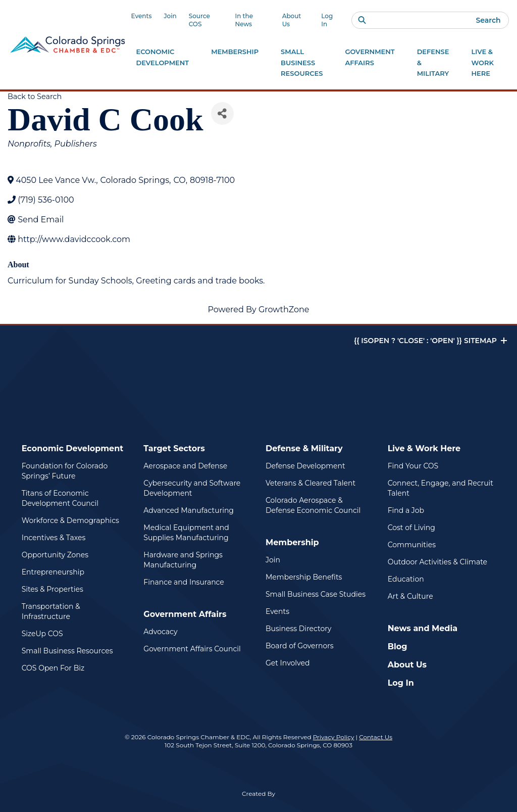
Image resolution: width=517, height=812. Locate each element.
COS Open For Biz (53, 668)
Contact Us (376, 737)
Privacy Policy (334, 737)
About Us (292, 20)
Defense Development (305, 466)
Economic (162, 58)
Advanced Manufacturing (189, 510)
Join (170, 16)
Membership (292, 542)
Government (370, 58)
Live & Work (482, 63)
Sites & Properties (53, 589)
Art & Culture (410, 596)
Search (488, 20)
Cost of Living (411, 528)
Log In (327, 20)
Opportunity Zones (55, 555)
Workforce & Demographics (70, 520)
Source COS (199, 20)
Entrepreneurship (53, 572)
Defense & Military (304, 448)
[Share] (222, 113)
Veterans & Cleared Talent (311, 483)
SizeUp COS (42, 634)
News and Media (423, 628)
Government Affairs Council (192, 649)
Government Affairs (185, 614)
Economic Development (73, 448)
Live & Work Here (424, 448)
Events (141, 16)
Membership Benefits (304, 577)
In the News (244, 20)
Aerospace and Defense (185, 466)
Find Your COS (413, 466)
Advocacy (160, 632)
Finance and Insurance (184, 582)
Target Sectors (174, 448)
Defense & (433, 63)
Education (406, 579)
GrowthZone (284, 309)
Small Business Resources (67, 651)
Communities (412, 545)
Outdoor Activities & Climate (437, 562)
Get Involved (288, 663)
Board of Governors (300, 646)
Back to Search (35, 97)
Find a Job (406, 510)
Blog (398, 647)
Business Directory (298, 629)
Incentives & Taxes (54, 538)
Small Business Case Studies (316, 594)
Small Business (302, 63)
